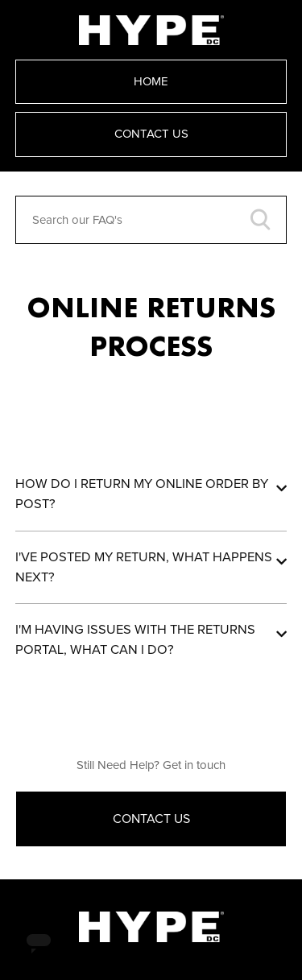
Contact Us (151, 134)
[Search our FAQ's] (151, 220)
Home (151, 82)
